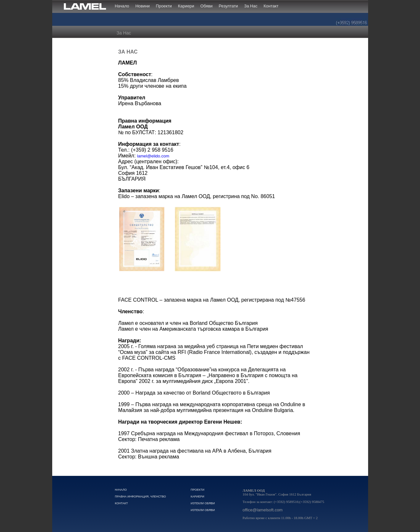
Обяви (207, 6)
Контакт (271, 6)
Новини (143, 6)
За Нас (251, 6)
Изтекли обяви (203, 503)
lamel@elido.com (153, 156)
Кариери (186, 6)
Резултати (229, 6)
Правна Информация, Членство (140, 497)
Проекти (164, 6)
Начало (122, 6)
